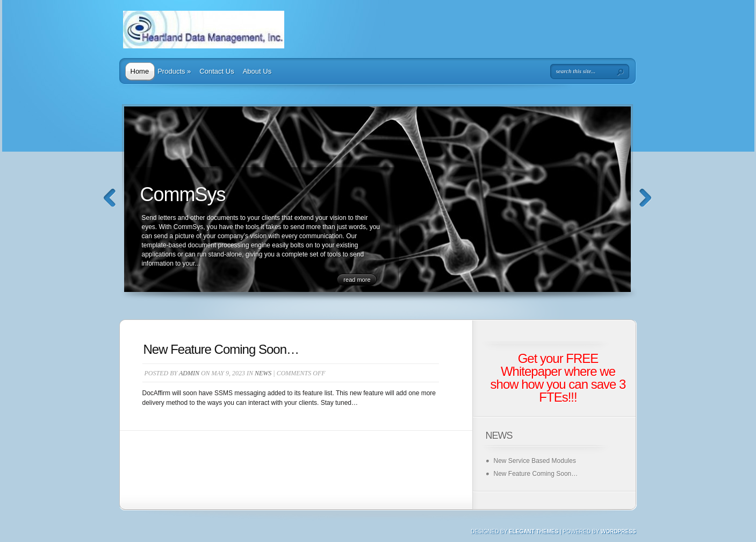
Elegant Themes (534, 532)
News (263, 373)
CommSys (183, 194)
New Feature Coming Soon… (221, 349)
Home (140, 71)
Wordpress (618, 532)
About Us (257, 71)
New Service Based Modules (535, 461)
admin (189, 373)
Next (646, 198)
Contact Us (217, 71)
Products (174, 71)
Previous (110, 198)
